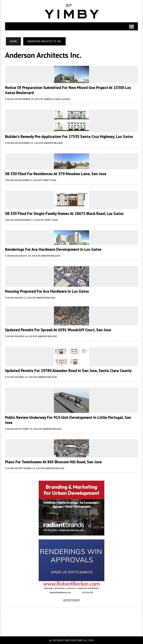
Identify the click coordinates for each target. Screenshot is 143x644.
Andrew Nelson (53, 143)
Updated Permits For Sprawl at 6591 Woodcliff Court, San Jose (58, 330)
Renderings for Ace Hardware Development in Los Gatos (53, 249)
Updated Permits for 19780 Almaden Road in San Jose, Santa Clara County (68, 371)
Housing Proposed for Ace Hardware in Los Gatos (47, 291)
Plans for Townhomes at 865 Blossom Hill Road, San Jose (53, 462)
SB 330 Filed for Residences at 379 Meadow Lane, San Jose (56, 174)
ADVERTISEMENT (72, 600)
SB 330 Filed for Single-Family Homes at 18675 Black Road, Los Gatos (64, 213)
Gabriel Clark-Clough (57, 99)
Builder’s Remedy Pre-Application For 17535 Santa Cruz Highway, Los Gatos (69, 137)
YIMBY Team (49, 180)
